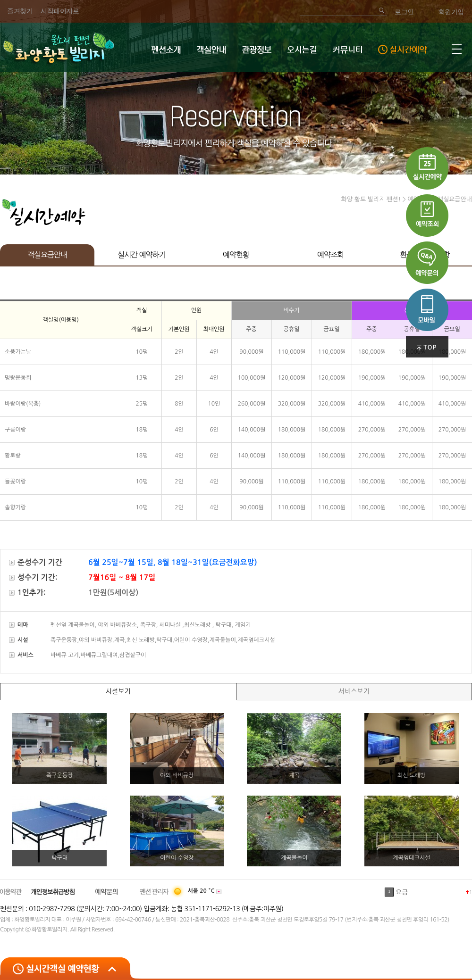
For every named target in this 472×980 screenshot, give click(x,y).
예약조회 (330, 255)
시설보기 (118, 691)
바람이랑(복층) (23, 404)
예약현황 (236, 255)
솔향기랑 (15, 507)
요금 (402, 892)
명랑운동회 (18, 378)
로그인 (404, 12)
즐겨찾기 (20, 11)
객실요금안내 (47, 255)
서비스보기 (354, 691)
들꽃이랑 (15, 482)
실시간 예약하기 (142, 255)
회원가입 (451, 12)
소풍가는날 (18, 352)
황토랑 (13, 456)
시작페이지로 (60, 11)
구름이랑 (15, 430)
